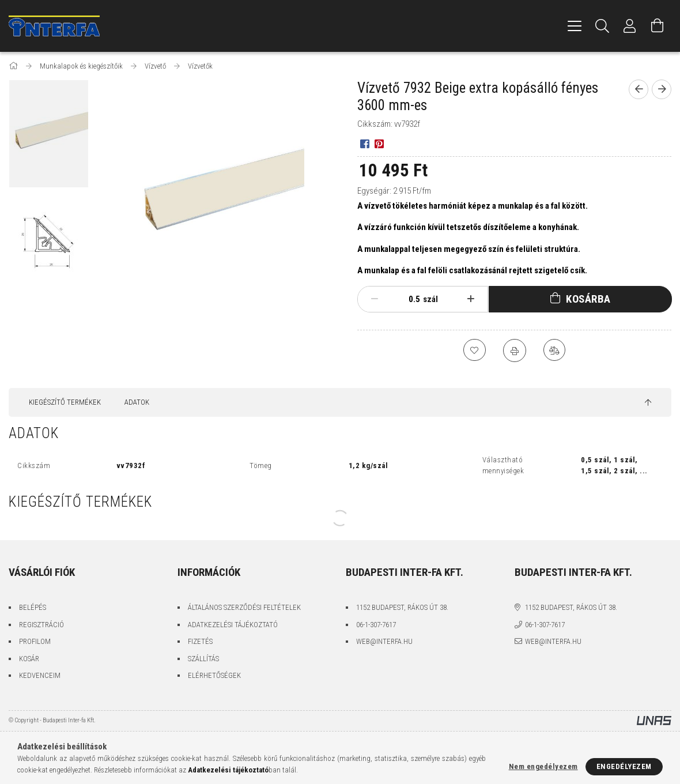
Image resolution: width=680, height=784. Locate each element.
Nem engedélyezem (543, 766)
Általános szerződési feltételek (244, 607)
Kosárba (588, 299)
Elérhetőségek (214, 675)
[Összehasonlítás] (555, 350)
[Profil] (630, 26)
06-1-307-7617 (376, 625)
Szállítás (203, 659)
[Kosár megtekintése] (658, 26)
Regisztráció (41, 625)
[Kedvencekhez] (474, 350)
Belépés (33, 607)
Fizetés (200, 641)
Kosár (29, 659)
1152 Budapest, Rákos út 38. (402, 607)
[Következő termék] (662, 89)
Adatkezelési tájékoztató (233, 625)
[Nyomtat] (515, 350)
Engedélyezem (624, 766)
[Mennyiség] (409, 299)
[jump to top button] (648, 403)
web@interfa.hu (384, 641)
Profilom (35, 641)
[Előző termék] (639, 89)
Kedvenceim (40, 675)
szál (430, 299)
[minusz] (375, 299)
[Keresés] (602, 26)
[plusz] (471, 299)
